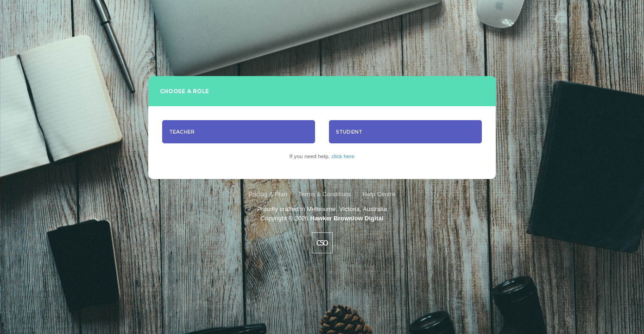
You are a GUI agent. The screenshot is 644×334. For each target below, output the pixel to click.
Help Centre (379, 194)
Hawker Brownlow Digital (347, 218)
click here (343, 156)
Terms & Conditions (325, 194)
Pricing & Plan (268, 194)
